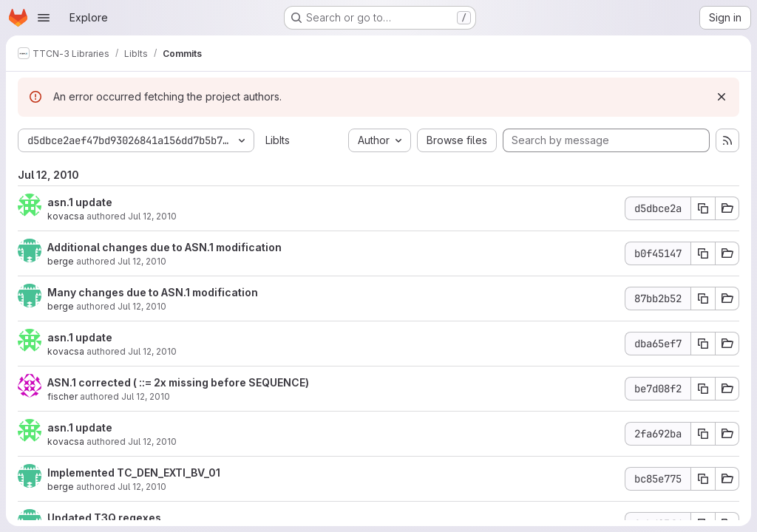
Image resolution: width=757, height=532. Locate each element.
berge (61, 261)
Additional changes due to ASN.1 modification (164, 247)
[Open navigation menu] (44, 18)
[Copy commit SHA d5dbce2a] (703, 208)
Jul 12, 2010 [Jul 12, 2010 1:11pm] (142, 306)
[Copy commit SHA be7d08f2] (703, 389)
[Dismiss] (722, 97)
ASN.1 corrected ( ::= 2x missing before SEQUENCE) (178, 382)
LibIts (278, 140)
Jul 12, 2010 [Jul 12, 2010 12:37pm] (152, 351)
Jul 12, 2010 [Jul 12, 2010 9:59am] (142, 487)
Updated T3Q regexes (104, 518)
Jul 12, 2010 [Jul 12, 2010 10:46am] (152, 441)
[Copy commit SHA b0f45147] (703, 253)
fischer (62, 396)
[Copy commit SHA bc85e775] (703, 479)
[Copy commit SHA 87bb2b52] (703, 299)
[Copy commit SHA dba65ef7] (703, 344)
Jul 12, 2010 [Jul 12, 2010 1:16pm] (142, 261)
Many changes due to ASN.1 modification (153, 292)
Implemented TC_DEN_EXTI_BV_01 (134, 473)
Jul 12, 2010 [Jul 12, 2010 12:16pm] (146, 396)
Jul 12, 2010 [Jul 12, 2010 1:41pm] (152, 216)
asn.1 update (80, 202)
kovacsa (66, 216)
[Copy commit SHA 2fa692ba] (703, 434)
